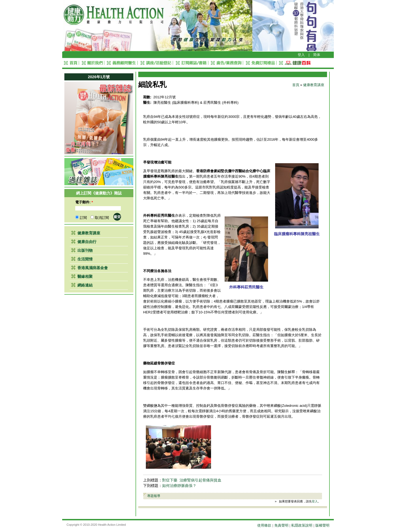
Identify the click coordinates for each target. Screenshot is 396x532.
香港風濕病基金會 (93, 268)
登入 (301, 55)
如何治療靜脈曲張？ (179, 486)
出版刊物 (85, 250)
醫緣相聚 (85, 276)
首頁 (296, 85)
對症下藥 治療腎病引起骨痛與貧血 (192, 480)
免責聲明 (281, 525)
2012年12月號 (165, 97)
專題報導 (154, 496)
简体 (317, 55)
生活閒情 (85, 259)
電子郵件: (84, 202)
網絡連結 (85, 285)
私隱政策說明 (302, 525)
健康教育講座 (89, 233)
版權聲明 (322, 525)
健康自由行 (87, 242)
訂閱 (81, 218)
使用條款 (264, 525)
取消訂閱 (100, 218)
